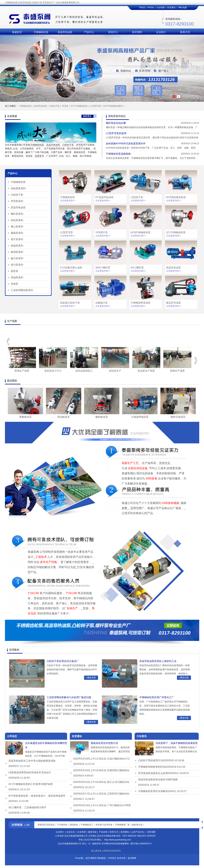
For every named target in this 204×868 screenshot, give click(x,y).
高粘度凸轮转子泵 (70, 303)
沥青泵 (38, 156)
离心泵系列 (17, 227)
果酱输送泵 (25, 417)
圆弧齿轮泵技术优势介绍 (104, 743)
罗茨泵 (65, 106)
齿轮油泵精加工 (84, 371)
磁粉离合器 (137, 825)
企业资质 (82, 832)
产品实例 (103, 832)
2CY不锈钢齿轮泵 (79, 106)
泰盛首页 (17, 32)
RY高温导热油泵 (104, 197)
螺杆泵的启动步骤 (116, 123)
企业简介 (161, 32)
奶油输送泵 (64, 417)
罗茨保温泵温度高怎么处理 (153, 773)
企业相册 (161, 8)
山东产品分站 (138, 832)
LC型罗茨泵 (95, 106)
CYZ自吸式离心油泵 (71, 268)
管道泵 (14, 284)
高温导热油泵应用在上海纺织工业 (158, 661)
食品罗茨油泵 (173, 303)
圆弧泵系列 (17, 233)
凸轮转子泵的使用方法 (150, 760)
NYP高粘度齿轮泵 (176, 197)
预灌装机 (74, 825)
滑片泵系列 (17, 239)
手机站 (142, 8)
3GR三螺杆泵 (103, 268)
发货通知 (171, 8)
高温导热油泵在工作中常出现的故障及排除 (32, 761)
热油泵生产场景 (146, 371)
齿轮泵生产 (115, 371)
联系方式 (185, 32)
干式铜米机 (62, 825)
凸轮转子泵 (54, 106)
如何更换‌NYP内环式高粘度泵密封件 (126, 143)
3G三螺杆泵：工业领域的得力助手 (27, 807)
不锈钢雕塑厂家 (122, 825)
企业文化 (71, 832)
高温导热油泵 (65, 32)
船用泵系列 (17, 252)
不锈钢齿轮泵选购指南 (118, 154)
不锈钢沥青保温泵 (141, 303)
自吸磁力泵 (102, 303)
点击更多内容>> (68, 201)
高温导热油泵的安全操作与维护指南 (158, 779)
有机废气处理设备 (104, 825)
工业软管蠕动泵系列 (22, 290)
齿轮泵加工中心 (53, 371)
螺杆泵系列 (17, 214)
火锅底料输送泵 (140, 417)
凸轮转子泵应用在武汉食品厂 (63, 661)
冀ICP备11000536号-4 (141, 844)
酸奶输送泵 (102, 417)
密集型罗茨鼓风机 (46, 825)
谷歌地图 (151, 832)
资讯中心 (113, 32)
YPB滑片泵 (102, 232)
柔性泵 (14, 271)
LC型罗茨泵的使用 (116, 133)
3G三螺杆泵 (137, 268)
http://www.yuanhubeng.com (118, 840)
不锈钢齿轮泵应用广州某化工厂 (157, 697)
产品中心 (89, 32)
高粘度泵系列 (18, 188)
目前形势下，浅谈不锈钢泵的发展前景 (177, 743)
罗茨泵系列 (17, 201)
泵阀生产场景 (22, 371)
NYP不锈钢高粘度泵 (113, 106)
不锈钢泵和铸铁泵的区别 (152, 767)
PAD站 (151, 8)
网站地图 (183, 8)
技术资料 (137, 32)
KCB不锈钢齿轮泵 (141, 232)
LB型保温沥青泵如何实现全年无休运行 (30, 772)
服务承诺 (92, 832)
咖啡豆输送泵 (178, 417)
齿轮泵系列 (17, 220)
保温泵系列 (17, 246)
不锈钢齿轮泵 (41, 32)
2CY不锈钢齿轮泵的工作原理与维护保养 (31, 784)
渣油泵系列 (17, 277)
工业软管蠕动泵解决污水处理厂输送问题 (69, 697)
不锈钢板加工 (87, 825)
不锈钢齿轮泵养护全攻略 (152, 791)
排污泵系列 (17, 265)
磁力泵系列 (17, 258)
